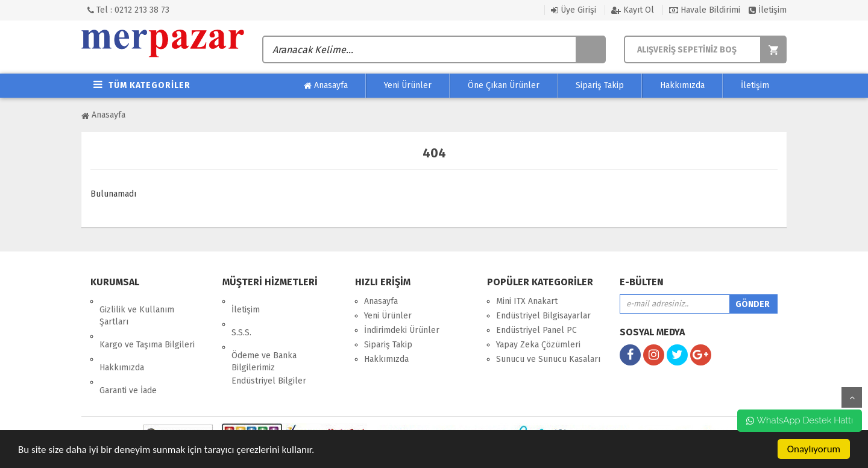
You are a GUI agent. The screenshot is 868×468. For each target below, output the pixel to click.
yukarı (852, 397)
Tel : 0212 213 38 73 (128, 10)
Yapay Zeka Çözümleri (538, 345)
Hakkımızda (682, 85)
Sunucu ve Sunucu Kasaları (548, 359)
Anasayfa (326, 86)
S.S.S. (241, 316)
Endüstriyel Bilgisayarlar (543, 316)
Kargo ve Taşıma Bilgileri (147, 328)
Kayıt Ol (633, 10)
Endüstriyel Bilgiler (269, 356)
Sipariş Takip (600, 85)
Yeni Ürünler (408, 85)
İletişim (768, 10)
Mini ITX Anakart (527, 301)
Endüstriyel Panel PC (536, 330)
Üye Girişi (574, 10)
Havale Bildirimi (705, 10)
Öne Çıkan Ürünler (504, 85)
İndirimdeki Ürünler (402, 330)
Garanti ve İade (128, 357)
